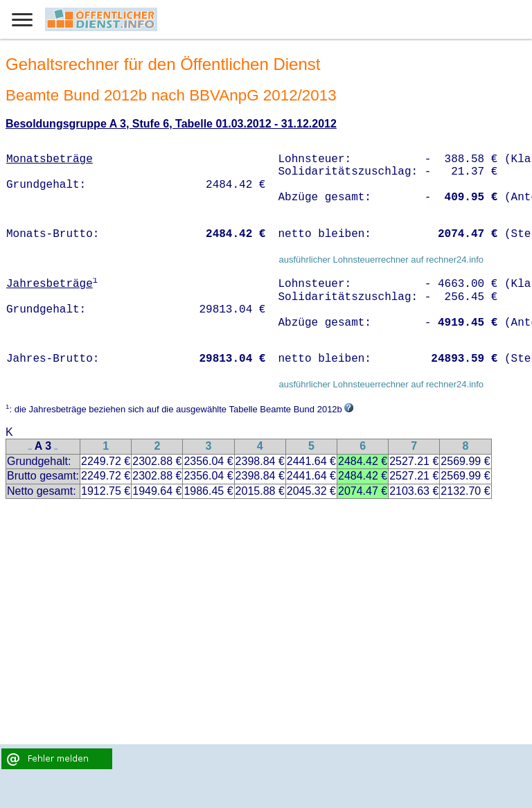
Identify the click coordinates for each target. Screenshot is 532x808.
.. (30, 447)
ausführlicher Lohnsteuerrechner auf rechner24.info (381, 260)
